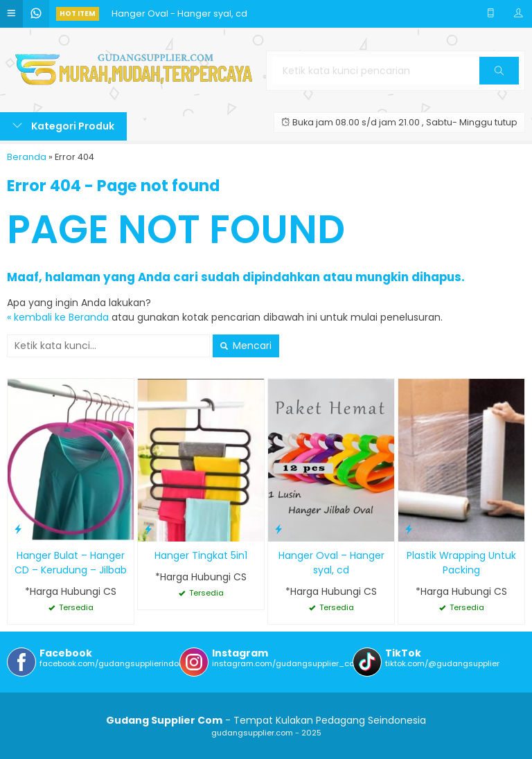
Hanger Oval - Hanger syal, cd (179, 14)
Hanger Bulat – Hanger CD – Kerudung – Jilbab (71, 563)
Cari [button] (499, 75)
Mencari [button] (246, 346)
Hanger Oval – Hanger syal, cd (331, 563)
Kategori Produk (63, 126)
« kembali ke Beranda (58, 317)
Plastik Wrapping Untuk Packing (461, 563)
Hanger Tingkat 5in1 (201, 555)
